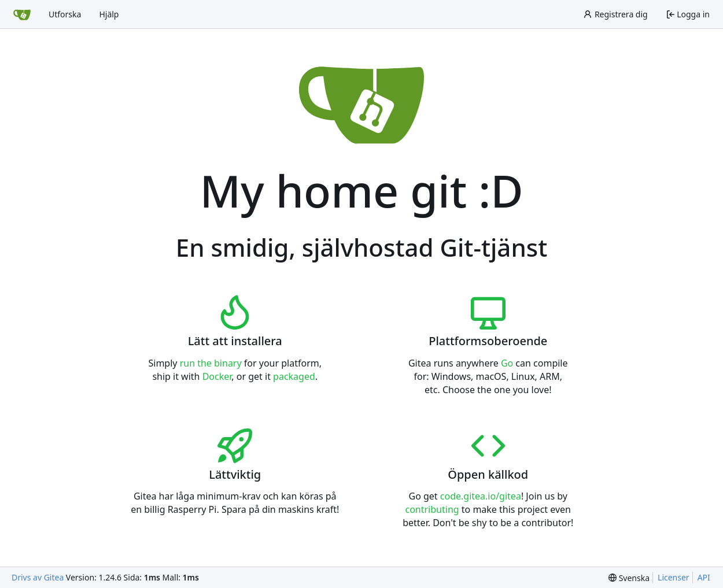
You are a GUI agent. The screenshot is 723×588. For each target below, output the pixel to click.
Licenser (674, 577)
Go (507, 363)
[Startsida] (22, 14)
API (704, 577)
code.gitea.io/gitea (481, 496)
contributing (432, 509)
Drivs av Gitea (38, 577)
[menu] (629, 578)
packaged (294, 376)
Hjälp (109, 14)
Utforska (65, 14)
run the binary (211, 363)
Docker (217, 376)
